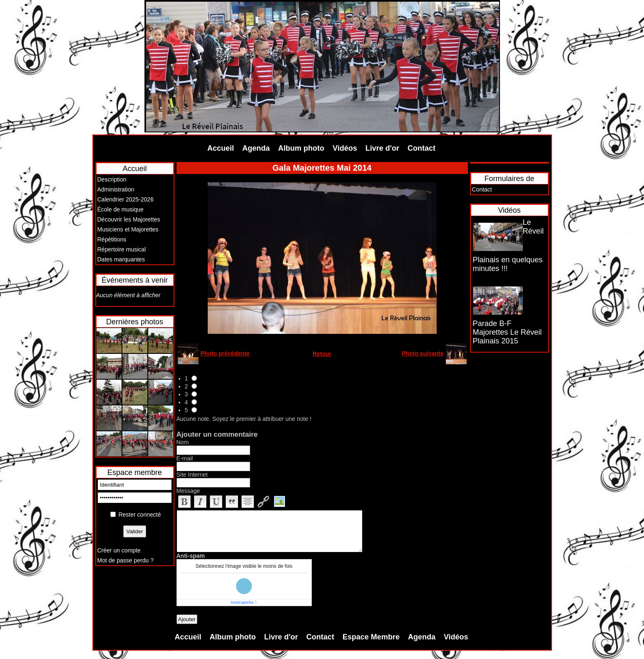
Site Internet (192, 475)
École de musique (121, 209)
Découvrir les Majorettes (129, 219)
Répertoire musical (122, 249)
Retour (322, 354)
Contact (421, 148)
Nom (183, 442)
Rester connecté (139, 515)
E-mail (185, 458)
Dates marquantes (121, 259)
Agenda (256, 148)
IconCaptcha (242, 602)
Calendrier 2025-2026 (126, 199)
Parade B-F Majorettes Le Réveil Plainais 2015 (507, 332)
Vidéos (345, 148)
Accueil (221, 148)
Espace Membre (371, 637)
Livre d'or (382, 148)
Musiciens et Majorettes (128, 229)
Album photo (301, 148)
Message (188, 491)
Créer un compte (119, 550)
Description (112, 179)
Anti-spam (191, 556)
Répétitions (112, 239)
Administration (116, 189)
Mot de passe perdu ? (126, 560)
